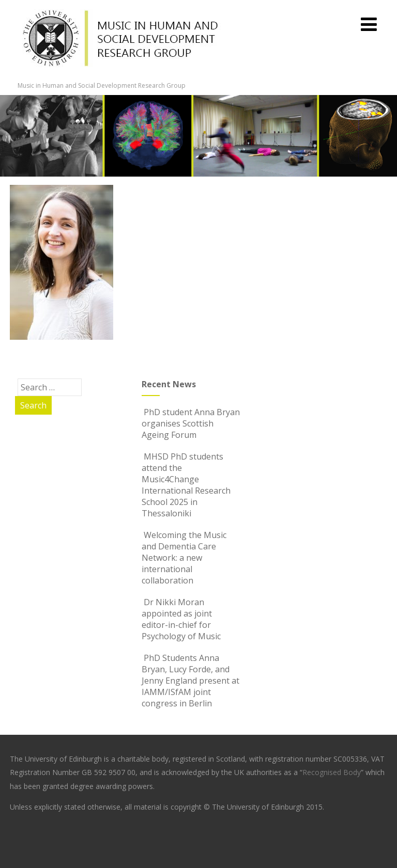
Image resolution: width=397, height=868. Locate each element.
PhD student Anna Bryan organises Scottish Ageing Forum (191, 423)
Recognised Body (332, 772)
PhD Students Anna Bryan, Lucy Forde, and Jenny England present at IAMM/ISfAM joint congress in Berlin (190, 681)
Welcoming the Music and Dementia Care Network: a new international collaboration (184, 558)
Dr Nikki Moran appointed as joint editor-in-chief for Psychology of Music (181, 619)
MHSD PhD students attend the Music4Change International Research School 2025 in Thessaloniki (186, 485)
